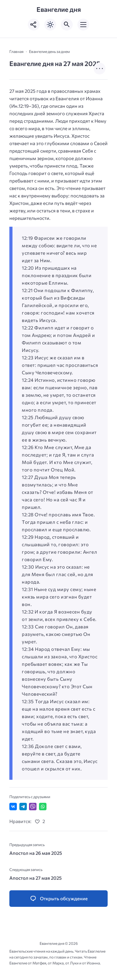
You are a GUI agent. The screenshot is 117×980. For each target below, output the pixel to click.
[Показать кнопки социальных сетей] (34, 25)
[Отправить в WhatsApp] (43, 807)
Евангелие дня (59, 9)
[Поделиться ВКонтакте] (13, 807)
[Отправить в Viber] (33, 807)
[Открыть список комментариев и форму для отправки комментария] (58, 899)
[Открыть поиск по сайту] (67, 25)
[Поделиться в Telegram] (23, 807)
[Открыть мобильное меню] (83, 25)
